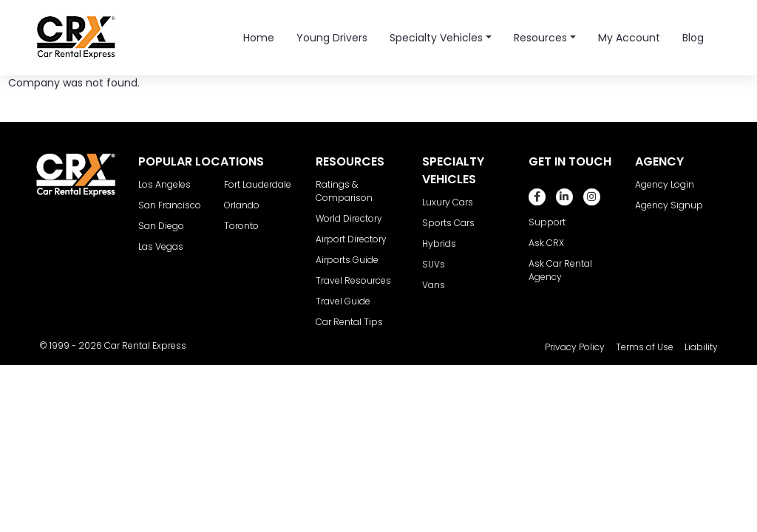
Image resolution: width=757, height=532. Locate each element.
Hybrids (439, 243)
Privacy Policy (575, 347)
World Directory (349, 218)
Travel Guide (343, 301)
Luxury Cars (448, 202)
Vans (434, 285)
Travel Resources (353, 280)
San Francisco (170, 205)
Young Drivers (332, 38)
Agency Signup (669, 205)
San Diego (161, 226)
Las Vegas (161, 246)
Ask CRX (546, 243)
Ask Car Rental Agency (560, 270)
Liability (701, 347)
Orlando (242, 205)
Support (547, 222)
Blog (693, 38)
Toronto (241, 226)
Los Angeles (164, 184)
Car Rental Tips (349, 322)
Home (259, 38)
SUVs (434, 264)
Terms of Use (645, 347)
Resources (540, 38)
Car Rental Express (145, 345)
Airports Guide (347, 260)
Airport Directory (351, 239)
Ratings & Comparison (344, 191)
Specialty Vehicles (436, 38)
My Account (629, 38)
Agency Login (665, 184)
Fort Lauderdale (258, 184)
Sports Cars (448, 223)
